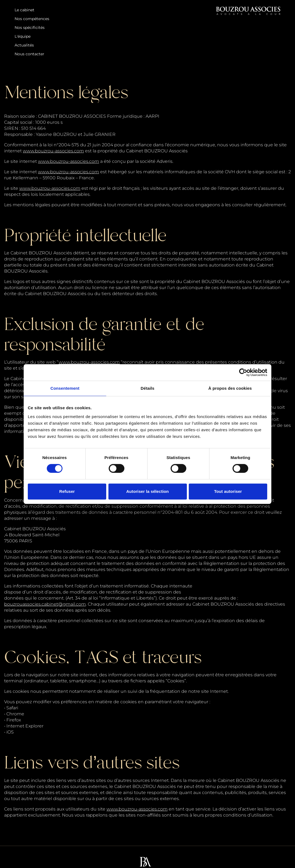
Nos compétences (32, 19)
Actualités (24, 45)
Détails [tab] (147, 388)
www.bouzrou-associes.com (53, 151)
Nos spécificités (30, 28)
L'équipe (23, 36)
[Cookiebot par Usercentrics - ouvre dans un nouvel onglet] (243, 372)
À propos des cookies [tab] (230, 388)
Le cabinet (24, 10)
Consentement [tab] (65, 388)
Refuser (67, 491)
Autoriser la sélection (148, 491)
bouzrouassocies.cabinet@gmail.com (45, 604)
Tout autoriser (228, 491)
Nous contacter (29, 54)
